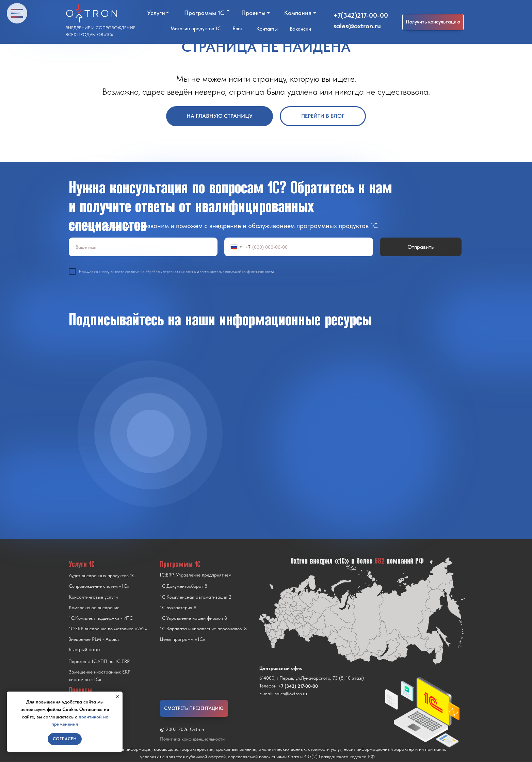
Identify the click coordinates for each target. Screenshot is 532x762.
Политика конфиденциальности (192, 739)
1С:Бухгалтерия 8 (178, 607)
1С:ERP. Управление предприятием (195, 575)
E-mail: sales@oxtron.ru (283, 694)
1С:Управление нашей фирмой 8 (194, 618)
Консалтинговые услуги (93, 597)
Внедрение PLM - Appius (94, 639)
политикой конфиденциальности (249, 272)
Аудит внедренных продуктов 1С (102, 575)
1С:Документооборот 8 (184, 586)
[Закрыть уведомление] (117, 697)
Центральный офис (281, 668)
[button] (433, 22)
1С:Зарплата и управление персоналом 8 (203, 629)
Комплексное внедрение (94, 607)
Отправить (421, 247)
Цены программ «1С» (183, 639)
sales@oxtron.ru (357, 26)
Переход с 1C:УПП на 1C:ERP (99, 661)
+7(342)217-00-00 (361, 15)
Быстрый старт (85, 649)
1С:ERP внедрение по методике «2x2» (108, 629)
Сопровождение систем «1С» (99, 586)
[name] (143, 247)
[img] (150, 433)
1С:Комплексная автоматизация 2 (196, 597)
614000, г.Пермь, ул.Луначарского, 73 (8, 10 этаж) (312, 678)
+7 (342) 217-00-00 (298, 686)
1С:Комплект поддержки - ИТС (101, 618)
